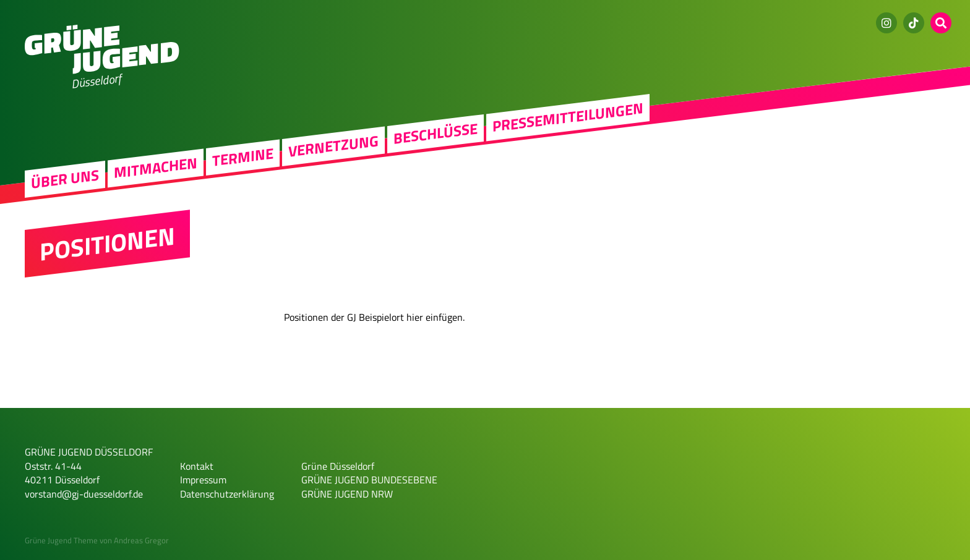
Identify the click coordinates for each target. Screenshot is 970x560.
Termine (243, 157)
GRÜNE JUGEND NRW (347, 494)
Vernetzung (333, 146)
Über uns (65, 179)
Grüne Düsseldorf (338, 466)
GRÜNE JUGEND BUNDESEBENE (369, 480)
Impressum (203, 480)
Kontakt (197, 466)
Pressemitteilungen (568, 117)
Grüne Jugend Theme (61, 540)
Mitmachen (156, 168)
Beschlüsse (436, 134)
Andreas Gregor (141, 540)
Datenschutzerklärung (227, 494)
